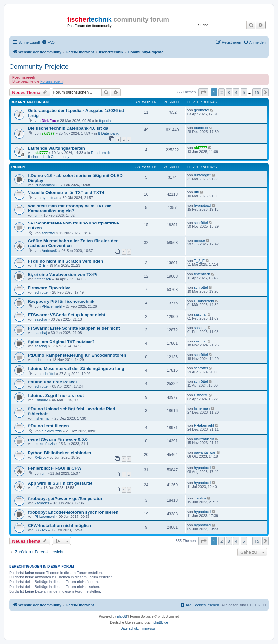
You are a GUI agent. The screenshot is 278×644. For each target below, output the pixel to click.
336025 (41, 530)
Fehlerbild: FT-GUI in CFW (55, 468)
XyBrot (40, 457)
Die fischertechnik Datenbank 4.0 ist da (68, 128)
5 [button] (244, 92)
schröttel (49, 233)
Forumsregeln (51, 81)
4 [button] (236, 92)
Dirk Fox (49, 121)
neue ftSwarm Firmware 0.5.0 (58, 439)
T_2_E (40, 265)
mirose (199, 240)
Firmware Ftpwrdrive (49, 288)
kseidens (42, 503)
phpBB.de (161, 623)
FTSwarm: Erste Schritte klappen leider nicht (74, 328)
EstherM (41, 400)
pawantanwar (205, 452)
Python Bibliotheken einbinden (60, 453)
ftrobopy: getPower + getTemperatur (65, 499)
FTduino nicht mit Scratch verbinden (65, 261)
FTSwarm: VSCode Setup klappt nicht (67, 315)
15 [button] (257, 92)
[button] (203, 92)
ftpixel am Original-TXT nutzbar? (61, 342)
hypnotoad (50, 198)
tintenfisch (43, 279)
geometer (202, 110)
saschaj (41, 319)
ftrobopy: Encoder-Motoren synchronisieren (73, 512)
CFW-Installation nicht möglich (60, 526)
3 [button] (229, 92)
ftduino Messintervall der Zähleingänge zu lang (76, 369)
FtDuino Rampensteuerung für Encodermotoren (77, 355)
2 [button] (221, 92)
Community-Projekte (39, 67)
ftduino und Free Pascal (52, 382)
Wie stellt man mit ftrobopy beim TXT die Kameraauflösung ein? (70, 208)
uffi (196, 192)
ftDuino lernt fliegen (48, 426)
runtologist (202, 175)
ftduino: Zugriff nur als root (56, 395)
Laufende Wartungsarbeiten (56, 148)
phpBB (122, 617)
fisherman (43, 418)
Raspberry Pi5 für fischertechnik (61, 301)
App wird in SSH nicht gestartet (60, 483)
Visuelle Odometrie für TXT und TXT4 (66, 193)
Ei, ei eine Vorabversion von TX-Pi (63, 274)
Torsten (200, 498)
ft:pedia (105, 121)
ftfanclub (201, 128)
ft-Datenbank (108, 133)
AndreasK (50, 251)
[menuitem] (48, 42)
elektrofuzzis (52, 431)
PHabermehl (45, 185)
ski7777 (48, 133)
